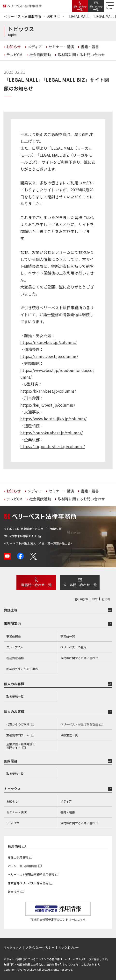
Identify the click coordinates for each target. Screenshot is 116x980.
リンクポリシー (69, 947)
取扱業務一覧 (15, 696)
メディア (66, 801)
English (83, 599)
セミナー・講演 (16, 812)
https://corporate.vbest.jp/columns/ (53, 446)
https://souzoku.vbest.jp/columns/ (51, 433)
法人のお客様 (14, 712)
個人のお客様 (14, 684)
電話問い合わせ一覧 (36, 585)
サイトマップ (13, 947)
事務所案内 (12, 624)
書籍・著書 (68, 812)
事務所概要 (14, 636)
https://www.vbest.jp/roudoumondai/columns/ (57, 374)
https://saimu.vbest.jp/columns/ (49, 356)
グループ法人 (15, 647)
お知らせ (12, 801)
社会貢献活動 (15, 658)
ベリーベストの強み (73, 647)
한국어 (106, 599)
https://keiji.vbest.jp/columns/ (48, 405)
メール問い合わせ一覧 (80, 585)
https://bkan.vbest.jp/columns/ (48, 391)
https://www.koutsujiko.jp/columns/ (53, 419)
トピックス (12, 789)
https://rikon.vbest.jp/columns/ (48, 342)
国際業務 (11, 761)
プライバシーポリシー (40, 947)
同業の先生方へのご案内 (22, 669)
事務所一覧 (68, 636)
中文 (95, 599)
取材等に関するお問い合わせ (79, 658)
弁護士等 (11, 610)
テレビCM (13, 823)
